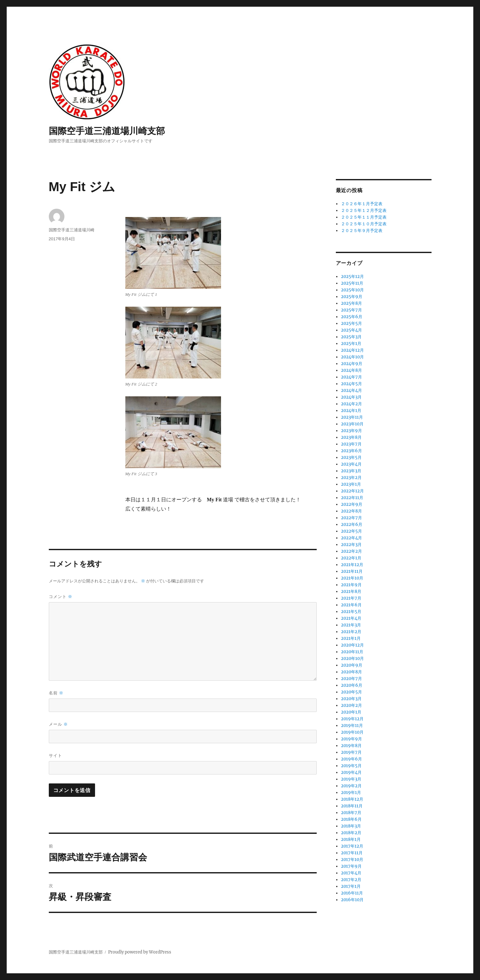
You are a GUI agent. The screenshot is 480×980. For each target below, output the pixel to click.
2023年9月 (351, 431)
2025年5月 (351, 323)
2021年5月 (351, 612)
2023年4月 (351, 464)
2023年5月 (351, 457)
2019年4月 (351, 772)
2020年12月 (352, 645)
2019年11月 (352, 726)
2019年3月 (351, 779)
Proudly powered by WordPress (140, 952)
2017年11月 (352, 853)
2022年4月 (351, 538)
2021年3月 (351, 625)
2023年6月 (351, 451)
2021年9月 (351, 585)
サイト (55, 756)
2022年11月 (352, 498)
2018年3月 (351, 826)
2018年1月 (351, 839)
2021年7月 (351, 598)
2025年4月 (351, 330)
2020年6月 (352, 685)
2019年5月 (351, 766)
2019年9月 (351, 739)
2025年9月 (352, 297)
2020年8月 (351, 672)
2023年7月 (351, 444)
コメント (61, 597)
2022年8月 (351, 511)
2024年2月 (351, 404)
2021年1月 (351, 638)
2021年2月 (351, 632)
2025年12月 (352, 277)
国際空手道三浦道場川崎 (72, 230)
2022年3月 (351, 545)
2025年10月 (352, 290)
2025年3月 (351, 337)
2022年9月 (352, 504)
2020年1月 (351, 712)
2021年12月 (352, 565)
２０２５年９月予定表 (362, 231)
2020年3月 (351, 699)
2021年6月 (351, 605)
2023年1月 (351, 484)
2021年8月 (351, 591)
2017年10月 (352, 860)
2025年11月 (352, 283)
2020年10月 (352, 658)
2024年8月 (351, 370)
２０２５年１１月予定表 (364, 217)
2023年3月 (351, 471)
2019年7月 (351, 752)
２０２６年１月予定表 (362, 204)
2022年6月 (352, 524)
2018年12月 (352, 799)
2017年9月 (351, 866)
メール (59, 724)
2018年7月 (351, 813)
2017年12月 (352, 846)
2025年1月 (351, 344)
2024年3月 (351, 397)
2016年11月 (352, 893)
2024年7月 (351, 377)
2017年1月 (351, 886)
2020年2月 (351, 705)
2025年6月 (352, 317)
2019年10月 (352, 732)
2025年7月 (351, 310)
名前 (56, 693)
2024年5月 (351, 384)
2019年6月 (351, 759)
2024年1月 (351, 411)
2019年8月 (351, 746)
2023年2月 (351, 478)
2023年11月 (352, 417)
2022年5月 (351, 531)
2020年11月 (352, 652)
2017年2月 (351, 880)
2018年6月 (351, 819)
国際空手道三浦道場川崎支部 (107, 131)
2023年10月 (352, 424)
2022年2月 (351, 551)
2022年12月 (352, 491)
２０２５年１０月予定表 (364, 224)
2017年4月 (351, 873)
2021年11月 (352, 571)
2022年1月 (351, 558)
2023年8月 (351, 437)
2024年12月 (352, 350)
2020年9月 (352, 665)
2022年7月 (351, 518)
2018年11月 (352, 806)
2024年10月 (352, 357)
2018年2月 (351, 833)
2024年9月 (352, 364)
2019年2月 (351, 786)
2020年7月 (351, 679)
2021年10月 (352, 578)
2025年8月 (351, 303)
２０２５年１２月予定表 (364, 210)
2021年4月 (351, 618)
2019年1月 (351, 793)
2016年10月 (352, 900)
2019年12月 (352, 719)
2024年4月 (351, 390)
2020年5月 (351, 692)
